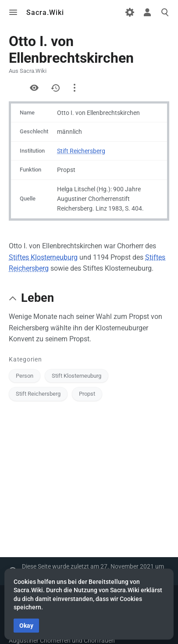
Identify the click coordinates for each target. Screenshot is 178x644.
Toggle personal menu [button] (147, 12)
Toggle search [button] (165, 12)
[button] (13, 298)
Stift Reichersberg (81, 151)
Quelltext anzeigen (34, 88)
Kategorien (25, 359)
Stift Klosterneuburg (77, 376)
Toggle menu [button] (13, 12)
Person (25, 376)
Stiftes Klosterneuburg (43, 257)
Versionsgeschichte (55, 88)
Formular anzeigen (13, 88)
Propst (87, 394)
